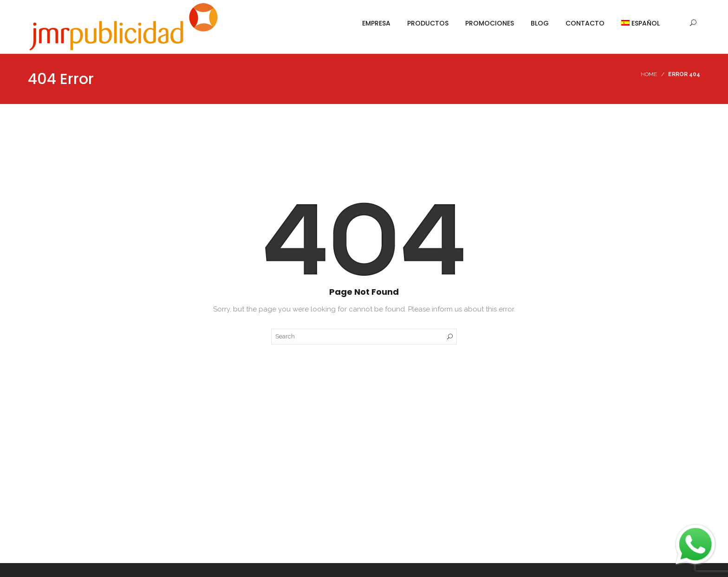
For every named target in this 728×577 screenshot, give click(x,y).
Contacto (585, 23)
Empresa (376, 23)
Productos (428, 23)
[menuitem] (636, 23)
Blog (540, 23)
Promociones (490, 23)
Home (649, 74)
